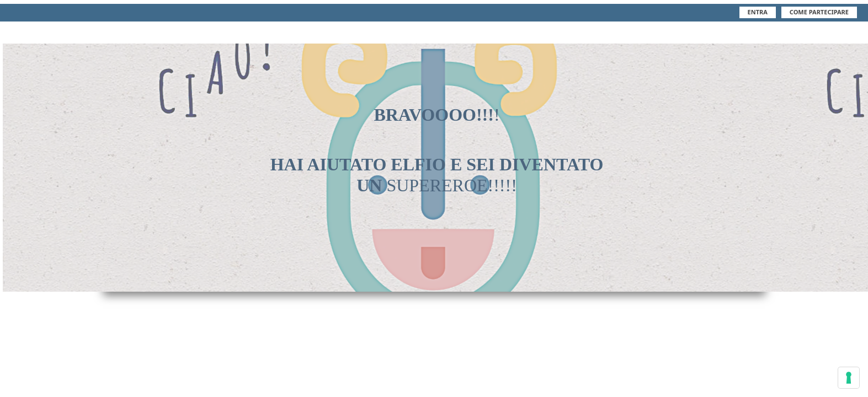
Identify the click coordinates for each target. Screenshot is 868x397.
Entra (758, 12)
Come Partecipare (819, 12)
